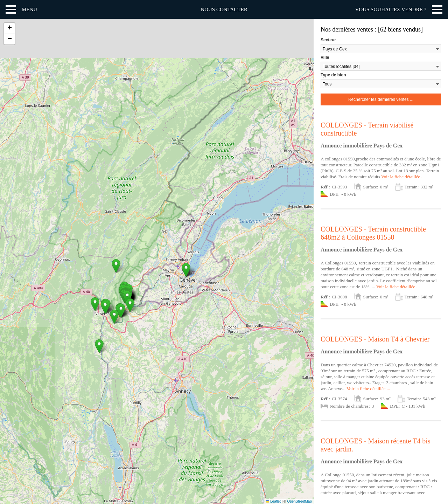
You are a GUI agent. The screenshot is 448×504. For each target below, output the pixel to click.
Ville (325, 57)
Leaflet (273, 501)
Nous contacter (224, 9)
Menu (29, 9)
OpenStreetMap (299, 501)
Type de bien (333, 75)
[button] (130, 305)
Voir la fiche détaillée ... (403, 177)
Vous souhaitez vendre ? (391, 9)
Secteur (328, 40)
